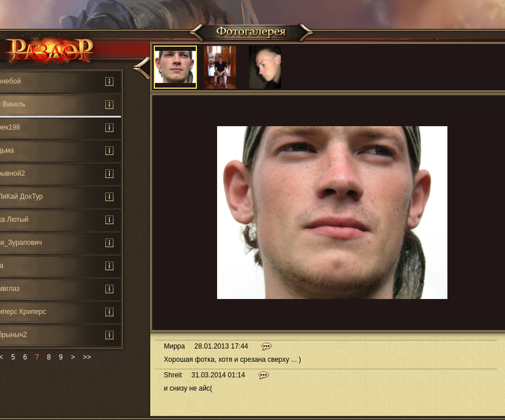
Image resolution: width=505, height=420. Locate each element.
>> (87, 357)
